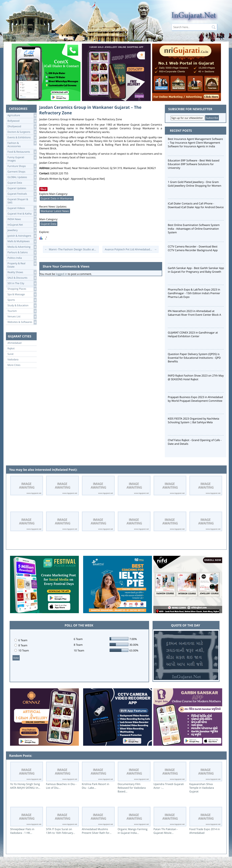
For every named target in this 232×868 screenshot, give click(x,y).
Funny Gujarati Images (22, 159)
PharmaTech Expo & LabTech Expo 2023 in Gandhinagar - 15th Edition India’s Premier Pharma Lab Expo (194, 293)
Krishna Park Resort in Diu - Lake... (96, 786)
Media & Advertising (22, 247)
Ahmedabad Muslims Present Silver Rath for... (97, 831)
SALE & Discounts (22, 278)
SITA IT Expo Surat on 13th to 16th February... (61, 831)
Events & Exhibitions (22, 138)
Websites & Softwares (22, 322)
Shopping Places (22, 289)
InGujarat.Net (22, 225)
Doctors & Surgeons (22, 132)
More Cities (14, 365)
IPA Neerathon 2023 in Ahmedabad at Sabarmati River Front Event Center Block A (195, 313)
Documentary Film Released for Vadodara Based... (132, 788)
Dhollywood (22, 127)
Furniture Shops (22, 166)
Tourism (22, 311)
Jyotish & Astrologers (22, 236)
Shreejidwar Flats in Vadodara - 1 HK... (22, 831)
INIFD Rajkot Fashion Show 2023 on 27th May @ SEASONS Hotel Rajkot (196, 377)
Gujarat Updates (22, 188)
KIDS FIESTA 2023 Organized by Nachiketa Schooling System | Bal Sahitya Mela (194, 420)
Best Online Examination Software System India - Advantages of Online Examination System (194, 229)
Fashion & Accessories (22, 144)
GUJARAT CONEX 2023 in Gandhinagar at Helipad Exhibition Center (193, 334)
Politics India (22, 258)
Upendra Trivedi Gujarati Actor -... (169, 786)
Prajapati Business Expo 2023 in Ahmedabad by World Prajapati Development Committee (195, 399)
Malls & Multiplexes (22, 241)
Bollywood (22, 121)
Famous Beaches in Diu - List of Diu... (61, 786)
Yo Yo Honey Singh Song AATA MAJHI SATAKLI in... (25, 786)
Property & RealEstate (22, 265)
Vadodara (13, 360)
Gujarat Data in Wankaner (57, 198)
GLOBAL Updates (22, 177)
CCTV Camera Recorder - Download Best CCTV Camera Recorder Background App (193, 248)
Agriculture (22, 115)
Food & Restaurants (22, 152)
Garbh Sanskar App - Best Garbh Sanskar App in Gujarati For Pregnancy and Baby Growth (196, 270)
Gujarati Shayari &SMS (22, 201)
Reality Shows (22, 272)
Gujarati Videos (22, 208)
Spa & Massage (22, 294)
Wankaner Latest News (55, 211)
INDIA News (22, 219)
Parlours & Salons (22, 252)
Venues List (22, 317)
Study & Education (22, 306)
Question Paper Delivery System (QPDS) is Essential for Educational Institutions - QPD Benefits (194, 358)
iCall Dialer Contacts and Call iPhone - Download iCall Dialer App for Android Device (196, 205)
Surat (11, 354)
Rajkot (11, 348)
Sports (22, 300)
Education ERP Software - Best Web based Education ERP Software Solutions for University (194, 164)
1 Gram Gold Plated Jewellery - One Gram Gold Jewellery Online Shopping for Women (195, 184)
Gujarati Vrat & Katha (22, 214)
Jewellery (22, 230)
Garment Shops (22, 172)
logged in (61, 274)
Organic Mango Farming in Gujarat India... (133, 831)
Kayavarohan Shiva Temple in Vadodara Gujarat (202, 788)
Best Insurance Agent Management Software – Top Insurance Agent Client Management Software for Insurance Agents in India (195, 143)
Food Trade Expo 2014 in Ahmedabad (205, 831)
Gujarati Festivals (22, 194)
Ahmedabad (15, 343)
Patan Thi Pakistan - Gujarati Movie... (166, 831)
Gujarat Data (22, 183)
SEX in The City (22, 283)
